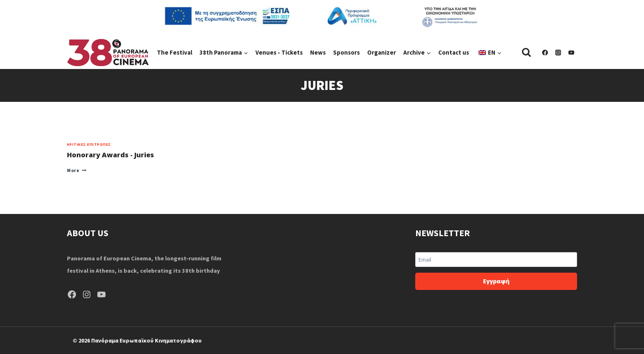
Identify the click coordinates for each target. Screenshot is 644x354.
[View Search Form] (526, 52)
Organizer (382, 52)
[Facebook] (545, 53)
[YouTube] (571, 53)
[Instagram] (558, 53)
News (318, 52)
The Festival (175, 52)
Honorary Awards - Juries (110, 155)
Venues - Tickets (279, 52)
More (77, 170)
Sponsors (346, 52)
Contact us (454, 52)
